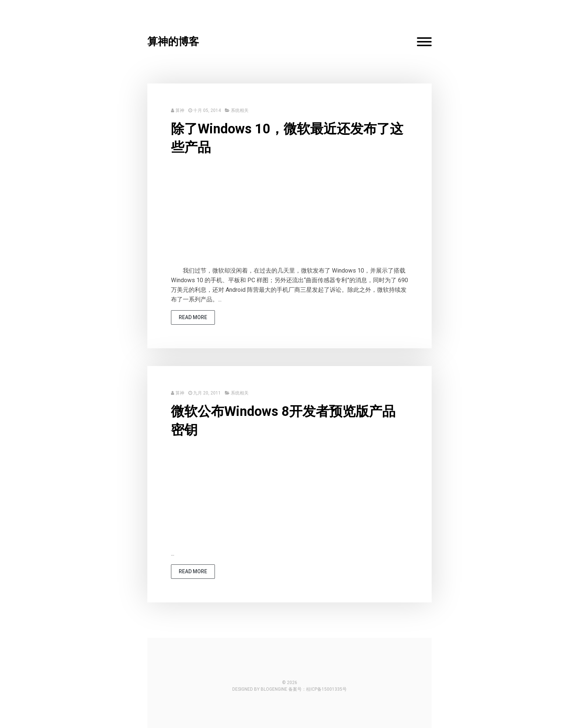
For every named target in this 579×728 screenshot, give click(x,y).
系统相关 (240, 110)
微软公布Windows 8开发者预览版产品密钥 (283, 421)
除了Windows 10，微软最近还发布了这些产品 (287, 138)
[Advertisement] (289, 214)
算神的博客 (173, 42)
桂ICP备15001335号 (326, 689)
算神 (180, 110)
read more (193, 317)
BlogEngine (274, 689)
